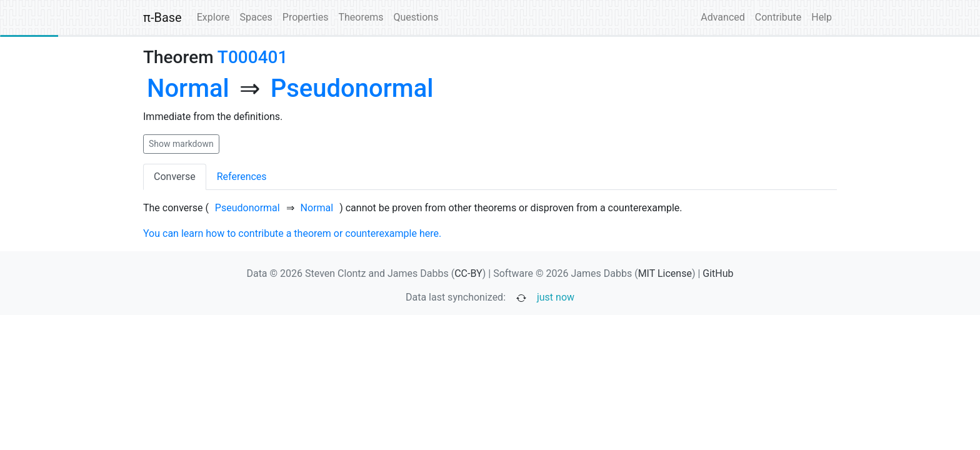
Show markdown (181, 144)
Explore (213, 17)
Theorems (361, 17)
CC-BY (468, 273)
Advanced (723, 17)
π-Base (162, 17)
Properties (306, 17)
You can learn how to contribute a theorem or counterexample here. (292, 233)
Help (822, 17)
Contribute (778, 17)
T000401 (253, 57)
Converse (175, 177)
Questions (416, 17)
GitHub (718, 273)
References (242, 177)
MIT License (665, 273)
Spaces (256, 17)
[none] (188, 89)
